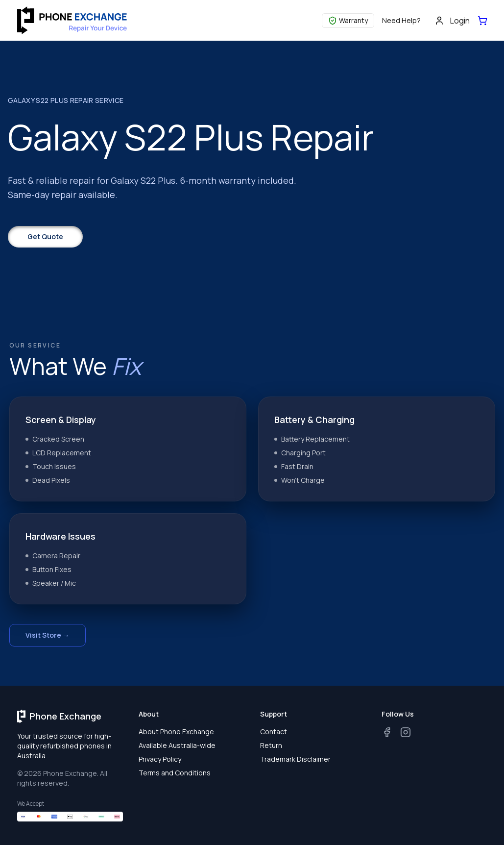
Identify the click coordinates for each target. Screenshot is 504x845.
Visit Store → (48, 635)
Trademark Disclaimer (295, 759)
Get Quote (45, 236)
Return (271, 745)
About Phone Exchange (176, 732)
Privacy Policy (160, 759)
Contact (274, 732)
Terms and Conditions (175, 773)
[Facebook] (387, 732)
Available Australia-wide (177, 745)
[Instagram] (406, 732)
